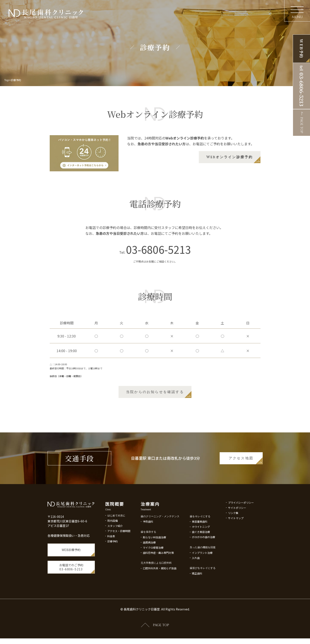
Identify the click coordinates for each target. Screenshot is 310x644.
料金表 (111, 545)
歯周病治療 (149, 555)
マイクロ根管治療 (153, 560)
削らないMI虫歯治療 (154, 550)
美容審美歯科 (200, 534)
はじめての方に (116, 525)
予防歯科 (148, 534)
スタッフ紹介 (115, 535)
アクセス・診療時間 (119, 540)
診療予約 (113, 550)
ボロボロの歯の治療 (204, 550)
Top (7, 80)
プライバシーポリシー (241, 515)
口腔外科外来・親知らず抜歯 (160, 581)
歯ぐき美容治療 (201, 545)
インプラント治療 (202, 566)
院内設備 (113, 530)
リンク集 (233, 526)
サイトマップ (236, 531)
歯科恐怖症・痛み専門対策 (158, 566)
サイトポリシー (237, 521)
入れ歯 (196, 571)
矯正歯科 (197, 586)
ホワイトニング (201, 540)
